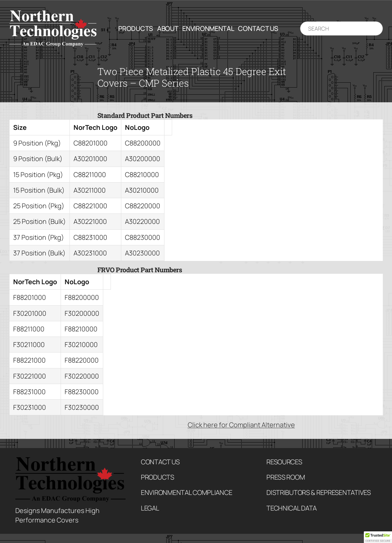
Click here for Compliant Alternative (241, 425)
